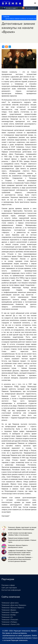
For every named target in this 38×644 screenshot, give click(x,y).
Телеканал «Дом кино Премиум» (14, 605)
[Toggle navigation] (35, 3)
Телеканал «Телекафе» (10, 612)
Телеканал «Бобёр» (9, 615)
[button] (4, 59)
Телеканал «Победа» (9, 622)
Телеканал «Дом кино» (10, 603)
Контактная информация (11, 590)
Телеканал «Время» (9, 610)
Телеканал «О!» (7, 617)
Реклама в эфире (8, 585)
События (6, 17)
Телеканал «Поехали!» (10, 620)
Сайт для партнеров (9, 588)
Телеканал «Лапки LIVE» (11, 624)
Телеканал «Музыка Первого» (13, 608)
